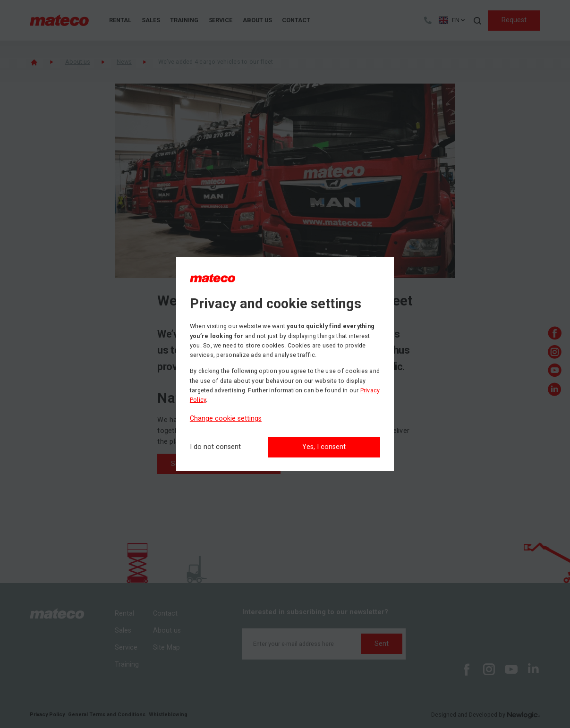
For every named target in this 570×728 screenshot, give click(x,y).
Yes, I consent (324, 447)
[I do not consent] (215, 447)
